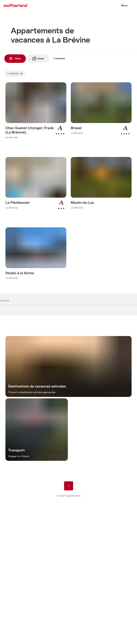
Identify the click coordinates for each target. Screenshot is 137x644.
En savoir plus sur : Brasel (101, 113)
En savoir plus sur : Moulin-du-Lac (101, 188)
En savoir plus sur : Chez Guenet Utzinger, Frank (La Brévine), (36, 116)
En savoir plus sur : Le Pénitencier (36, 188)
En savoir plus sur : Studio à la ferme (36, 259)
